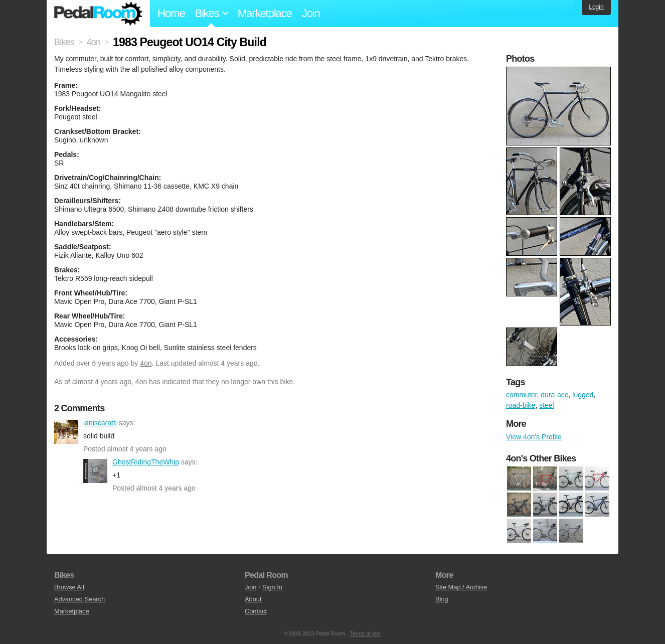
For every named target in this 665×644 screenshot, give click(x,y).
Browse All (69, 587)
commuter (521, 395)
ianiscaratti (66, 432)
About (253, 599)
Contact (256, 611)
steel (547, 405)
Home (171, 13)
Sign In (272, 587)
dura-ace (554, 395)
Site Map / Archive (461, 587)
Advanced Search (79, 599)
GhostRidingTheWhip (95, 471)
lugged (583, 395)
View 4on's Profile (534, 437)
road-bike (521, 405)
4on (146, 363)
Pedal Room (98, 14)
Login (596, 7)
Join (311, 13)
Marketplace (265, 13)
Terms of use (365, 633)
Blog (442, 599)
